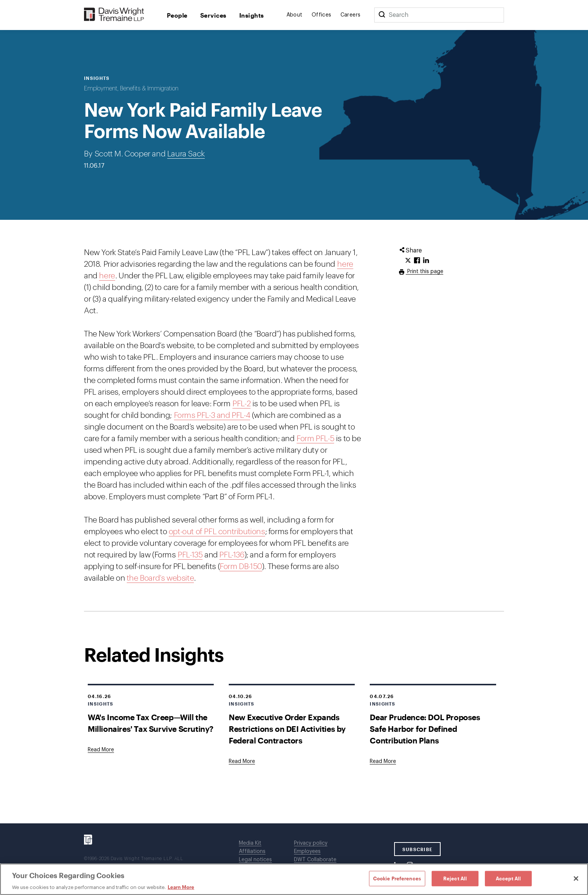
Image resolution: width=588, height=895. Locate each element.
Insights (252, 15)
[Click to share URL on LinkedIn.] (426, 261)
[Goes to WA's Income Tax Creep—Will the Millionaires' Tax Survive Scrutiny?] (101, 750)
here (345, 264)
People (177, 15)
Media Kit (250, 843)
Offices (322, 15)
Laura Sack (186, 154)
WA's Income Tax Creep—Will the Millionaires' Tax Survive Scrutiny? (151, 723)
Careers (351, 15)
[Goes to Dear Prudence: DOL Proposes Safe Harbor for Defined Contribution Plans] (383, 761)
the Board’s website (160, 578)
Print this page (424, 272)
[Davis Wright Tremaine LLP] (114, 15)
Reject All (455, 878)
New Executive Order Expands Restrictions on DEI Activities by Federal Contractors (287, 729)
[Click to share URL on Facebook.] (417, 261)
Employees (307, 851)
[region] (294, 879)
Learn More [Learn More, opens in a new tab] (181, 887)
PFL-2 (241, 404)
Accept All (508, 878)
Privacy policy (311, 843)
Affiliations (252, 851)
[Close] (576, 878)
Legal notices (255, 860)
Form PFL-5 (315, 439)
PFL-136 (232, 555)
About (295, 15)
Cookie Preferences (397, 878)
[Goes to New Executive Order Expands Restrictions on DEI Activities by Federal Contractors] (242, 761)
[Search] (382, 15)
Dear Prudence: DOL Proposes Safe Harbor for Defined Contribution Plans (425, 729)
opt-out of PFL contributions (217, 532)
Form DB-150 (241, 567)
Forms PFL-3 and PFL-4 (212, 415)
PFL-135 (190, 555)
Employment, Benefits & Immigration (131, 89)
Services (213, 15)
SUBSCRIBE (418, 849)
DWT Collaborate (315, 860)
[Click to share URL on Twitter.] (408, 261)
